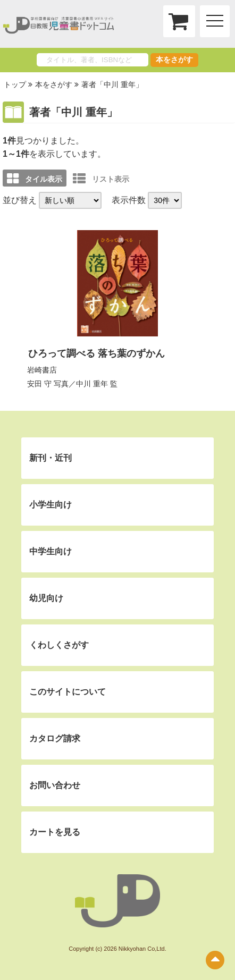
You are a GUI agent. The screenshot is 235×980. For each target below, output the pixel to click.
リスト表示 (101, 179)
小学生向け (51, 505)
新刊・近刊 (51, 458)
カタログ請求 (55, 738)
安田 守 (39, 384)
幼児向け (46, 598)
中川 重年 (92, 384)
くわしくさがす (59, 645)
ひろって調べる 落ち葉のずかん (96, 353)
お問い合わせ (55, 785)
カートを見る (55, 832)
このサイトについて (68, 692)
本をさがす (174, 60)
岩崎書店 (42, 370)
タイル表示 (35, 179)
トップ (15, 85)
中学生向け (51, 551)
